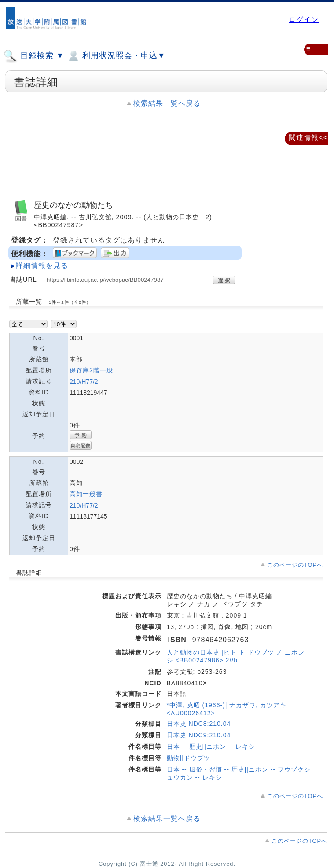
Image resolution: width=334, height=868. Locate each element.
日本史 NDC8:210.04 (199, 724)
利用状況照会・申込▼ (116, 56)
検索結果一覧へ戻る (167, 103)
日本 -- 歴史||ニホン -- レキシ (211, 747)
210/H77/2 (84, 382)
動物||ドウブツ (189, 758)
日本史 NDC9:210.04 (199, 735)
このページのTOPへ (295, 565)
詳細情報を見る (42, 266)
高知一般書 (86, 494)
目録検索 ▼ (34, 56)
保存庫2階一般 (91, 370)
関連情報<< (308, 138)
